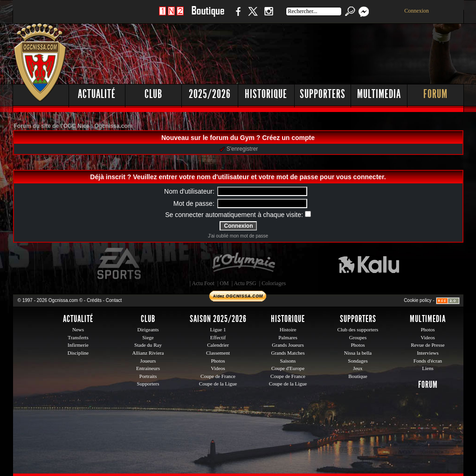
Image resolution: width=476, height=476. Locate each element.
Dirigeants (148, 329)
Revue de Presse (428, 345)
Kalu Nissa (369, 264)
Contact (114, 300)
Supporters (323, 94)
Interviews (428, 353)
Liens (428, 368)
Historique (266, 94)
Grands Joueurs (288, 345)
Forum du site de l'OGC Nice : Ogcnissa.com (73, 126)
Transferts (78, 337)
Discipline (78, 353)
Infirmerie (78, 345)
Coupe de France (218, 376)
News (78, 329)
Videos (218, 368)
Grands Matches (288, 353)
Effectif (218, 337)
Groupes (358, 337)
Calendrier (218, 345)
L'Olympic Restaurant (243, 264)
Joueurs (148, 361)
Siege (148, 337)
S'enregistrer (239, 149)
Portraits (148, 376)
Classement (218, 353)
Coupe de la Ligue (218, 384)
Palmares (288, 337)
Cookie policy (417, 300)
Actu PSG (245, 283)
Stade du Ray (148, 345)
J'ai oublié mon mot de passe (238, 236)
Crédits (94, 300)
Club (153, 94)
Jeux (358, 368)
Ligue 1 (218, 329)
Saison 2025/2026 (218, 319)
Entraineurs (148, 368)
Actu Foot (203, 283)
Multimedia (379, 94)
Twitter (253, 16)
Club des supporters (358, 329)
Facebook (237, 16)
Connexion (417, 11)
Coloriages (274, 283)
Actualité (97, 94)
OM (224, 283)
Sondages (358, 361)
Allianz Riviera (148, 353)
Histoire (288, 329)
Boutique (208, 16)
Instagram (269, 16)
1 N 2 (171, 16)
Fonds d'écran (428, 361)
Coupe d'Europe (288, 368)
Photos (218, 361)
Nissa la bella (358, 353)
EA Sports (120, 264)
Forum (435, 94)
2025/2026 (210, 94)
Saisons (288, 361)
